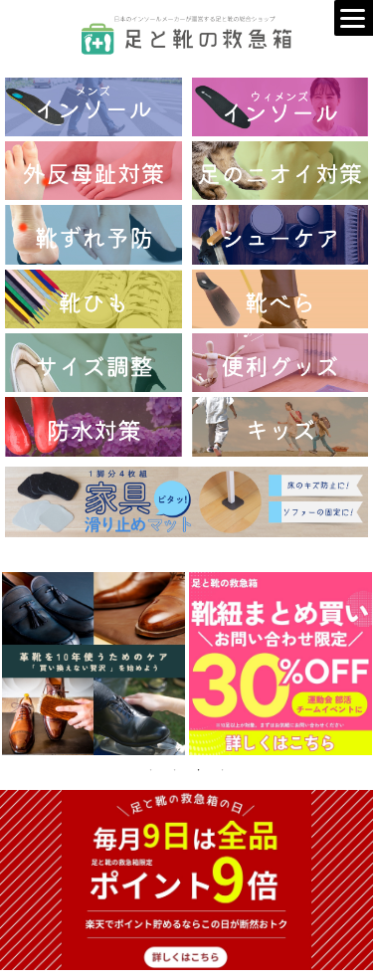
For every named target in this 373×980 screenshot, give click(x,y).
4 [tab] (223, 770)
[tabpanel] (93, 664)
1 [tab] (151, 770)
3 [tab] (199, 770)
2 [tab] (175, 770)
